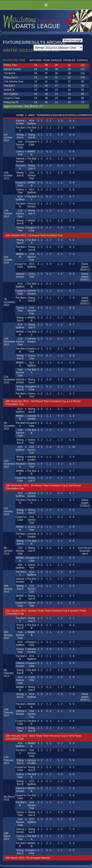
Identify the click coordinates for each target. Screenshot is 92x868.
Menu (46, 5)
